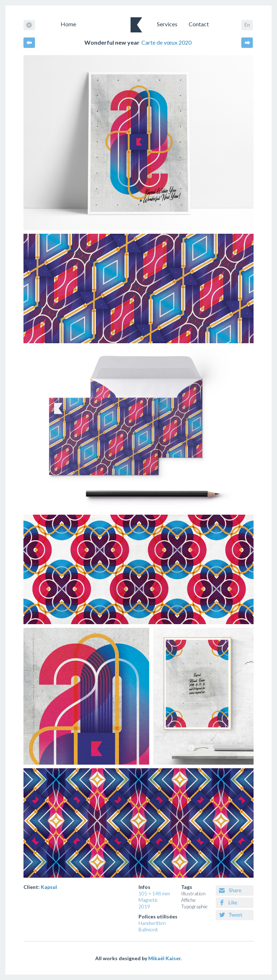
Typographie (194, 906)
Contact (199, 24)
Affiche (188, 900)
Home (68, 24)
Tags (187, 887)
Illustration (193, 893)
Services (167, 24)
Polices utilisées (158, 916)
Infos (144, 887)
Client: (40, 887)
